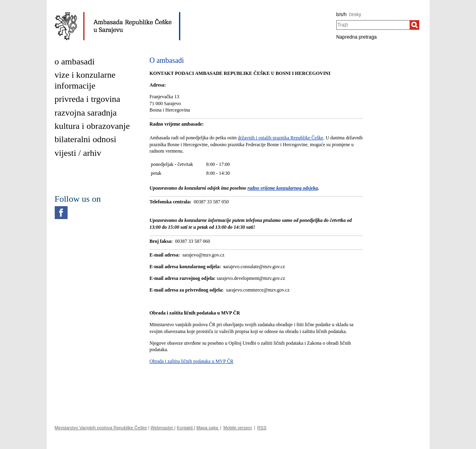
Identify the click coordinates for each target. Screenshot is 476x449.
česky (355, 14)
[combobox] (373, 25)
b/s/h (342, 14)
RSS (262, 428)
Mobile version (238, 428)
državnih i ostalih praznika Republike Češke (280, 138)
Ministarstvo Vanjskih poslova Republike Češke (101, 428)
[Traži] (414, 25)
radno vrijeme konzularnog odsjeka (283, 188)
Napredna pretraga (357, 37)
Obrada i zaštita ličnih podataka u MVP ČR (192, 361)
